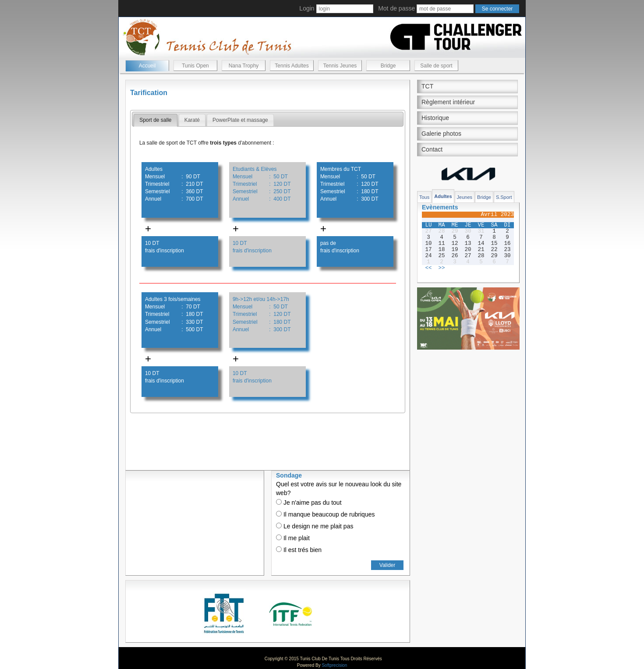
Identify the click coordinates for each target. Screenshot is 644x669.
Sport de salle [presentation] (155, 120)
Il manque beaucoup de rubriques (325, 514)
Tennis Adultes (292, 66)
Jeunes (465, 197)
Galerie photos (441, 134)
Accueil (147, 66)
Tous (424, 197)
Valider (387, 565)
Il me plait (293, 538)
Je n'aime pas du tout (309, 503)
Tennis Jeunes (340, 66)
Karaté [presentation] (192, 120)
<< (428, 268)
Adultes (443, 196)
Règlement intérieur (448, 102)
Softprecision (334, 665)
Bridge (388, 66)
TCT (427, 86)
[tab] (155, 120)
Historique (435, 118)
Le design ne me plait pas (315, 526)
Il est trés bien (299, 550)
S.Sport (504, 197)
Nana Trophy (244, 66)
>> (441, 268)
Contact (432, 149)
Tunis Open (195, 66)
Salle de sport (436, 66)
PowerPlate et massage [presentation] (240, 120)
